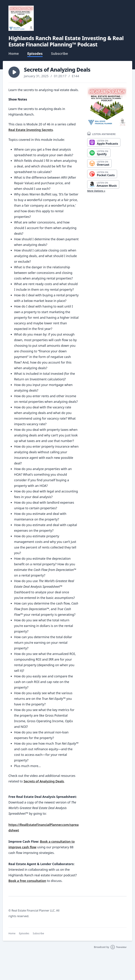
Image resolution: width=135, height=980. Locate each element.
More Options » (96, 191)
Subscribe (60, 54)
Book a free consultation (27, 881)
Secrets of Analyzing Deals (44, 781)
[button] (14, 72)
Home (14, 54)
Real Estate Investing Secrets (31, 130)
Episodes (35, 54)
